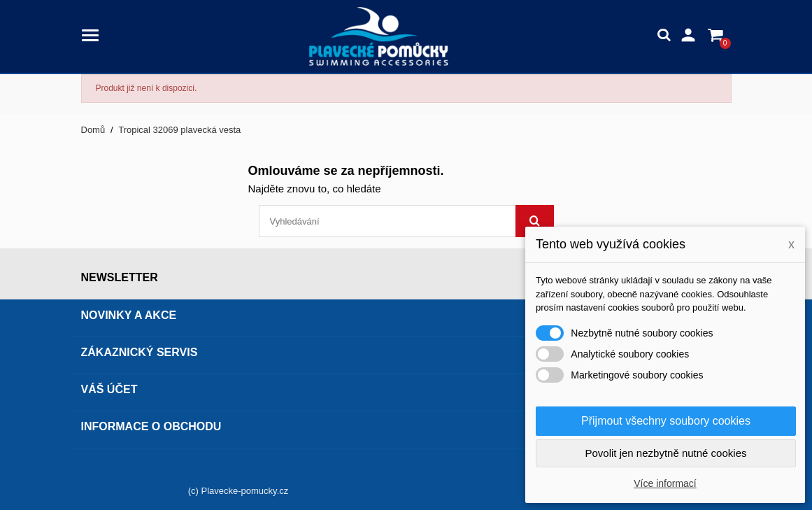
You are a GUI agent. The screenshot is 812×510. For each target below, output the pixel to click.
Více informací (665, 483)
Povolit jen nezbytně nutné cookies (666, 453)
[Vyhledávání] (406, 221)
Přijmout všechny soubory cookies (666, 421)
